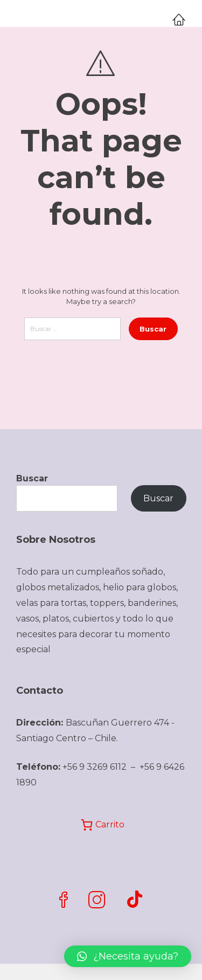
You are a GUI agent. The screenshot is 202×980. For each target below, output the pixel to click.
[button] (128, 956)
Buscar (32, 478)
